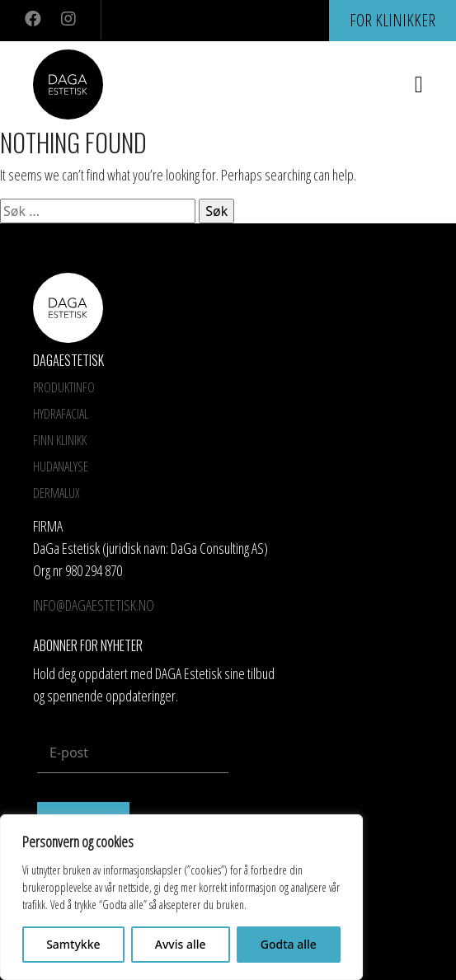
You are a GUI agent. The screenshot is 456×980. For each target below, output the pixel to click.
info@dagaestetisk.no (94, 605)
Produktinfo (64, 387)
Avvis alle (181, 944)
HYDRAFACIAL (61, 414)
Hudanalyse (61, 467)
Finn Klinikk (60, 440)
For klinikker (393, 20)
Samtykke (73, 944)
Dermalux (56, 493)
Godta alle (289, 944)
